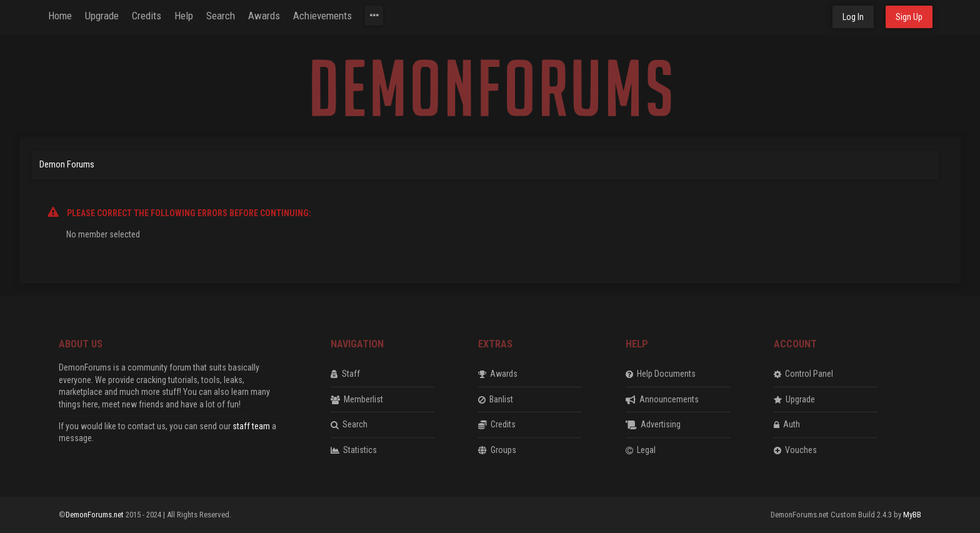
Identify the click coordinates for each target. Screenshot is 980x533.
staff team (251, 426)
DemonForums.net (96, 515)
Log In (853, 17)
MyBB (912, 515)
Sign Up (909, 17)
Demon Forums (67, 164)
